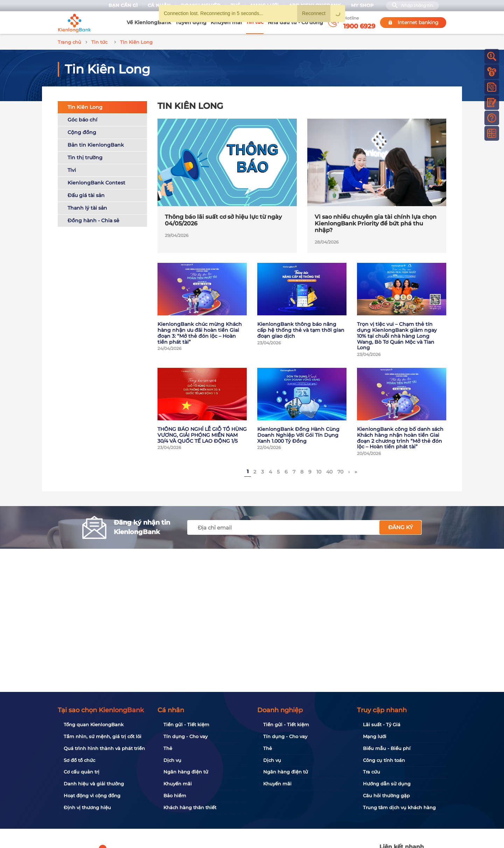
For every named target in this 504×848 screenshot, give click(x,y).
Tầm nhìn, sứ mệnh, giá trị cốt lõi (103, 736)
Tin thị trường (85, 156)
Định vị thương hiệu (87, 807)
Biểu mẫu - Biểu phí (387, 748)
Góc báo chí (82, 119)
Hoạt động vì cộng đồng (92, 796)
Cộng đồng (82, 131)
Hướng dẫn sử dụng (387, 784)
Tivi (72, 169)
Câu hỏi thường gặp (386, 796)
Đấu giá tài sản (86, 194)
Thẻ (168, 748)
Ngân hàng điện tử (186, 772)
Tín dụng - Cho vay (185, 736)
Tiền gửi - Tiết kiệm (186, 724)
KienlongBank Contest (96, 182)
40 (329, 471)
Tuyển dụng (191, 22)
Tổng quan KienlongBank (94, 724)
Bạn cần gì (123, 5)
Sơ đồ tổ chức (79, 760)
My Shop (362, 5)
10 (319, 471)
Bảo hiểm (175, 796)
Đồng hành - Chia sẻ (93, 219)
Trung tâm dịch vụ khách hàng (399, 807)
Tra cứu (372, 772)
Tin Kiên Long (85, 106)
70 (340, 471)
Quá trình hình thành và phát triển (104, 748)
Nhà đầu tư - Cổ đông (295, 22)
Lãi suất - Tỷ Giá (382, 724)
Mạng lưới (375, 736)
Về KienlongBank (149, 22)
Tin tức (255, 22)
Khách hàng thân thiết (190, 807)
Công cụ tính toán (384, 760)
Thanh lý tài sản (87, 207)
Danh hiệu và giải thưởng (94, 784)
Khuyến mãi (226, 22)
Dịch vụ (172, 760)
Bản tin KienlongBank (96, 144)
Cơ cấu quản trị (82, 772)
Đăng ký (401, 526)
